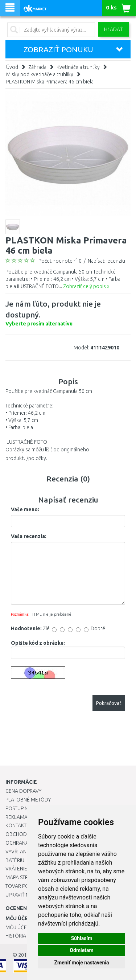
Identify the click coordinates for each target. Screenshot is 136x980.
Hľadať (114, 29)
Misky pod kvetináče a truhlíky (40, 74)
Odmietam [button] (81, 950)
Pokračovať (109, 703)
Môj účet (17, 927)
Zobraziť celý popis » (86, 286)
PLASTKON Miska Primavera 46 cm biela (50, 82)
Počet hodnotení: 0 (60, 261)
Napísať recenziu (106, 261)
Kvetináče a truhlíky (78, 67)
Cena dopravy (23, 791)
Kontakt (16, 825)
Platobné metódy (28, 800)
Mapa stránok (23, 877)
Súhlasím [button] (82, 938)
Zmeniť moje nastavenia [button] (81, 963)
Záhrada (37, 67)
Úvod (12, 67)
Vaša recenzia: (29, 536)
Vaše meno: (25, 509)
